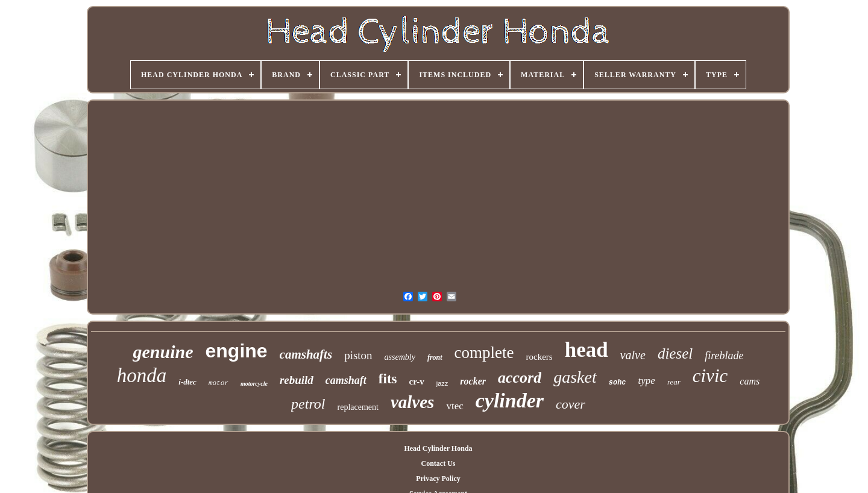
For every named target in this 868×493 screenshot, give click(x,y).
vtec (454, 406)
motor (219, 383)
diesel (675, 353)
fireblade (724, 356)
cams (750, 381)
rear (674, 382)
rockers (539, 357)
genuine (163, 352)
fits (388, 379)
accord (520, 378)
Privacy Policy (438, 479)
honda (142, 375)
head (587, 350)
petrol (308, 404)
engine (236, 351)
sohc (618, 383)
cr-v (417, 382)
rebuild (297, 380)
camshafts (306, 354)
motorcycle (254, 384)
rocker (473, 381)
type (647, 381)
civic (710, 376)
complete (484, 353)
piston (358, 355)
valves (412, 402)
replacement (358, 407)
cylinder (510, 400)
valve (633, 355)
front (435, 357)
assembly (400, 357)
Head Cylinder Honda (438, 448)
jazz (442, 383)
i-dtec (187, 382)
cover (571, 404)
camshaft (346, 380)
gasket (575, 377)
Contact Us (438, 463)
